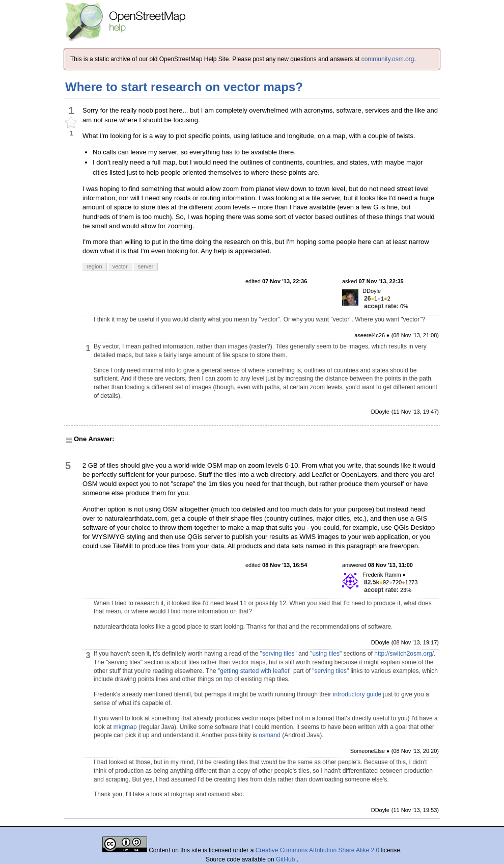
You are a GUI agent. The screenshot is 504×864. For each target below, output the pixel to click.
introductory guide (357, 694)
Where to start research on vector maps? (184, 87)
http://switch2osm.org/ (404, 654)
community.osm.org (388, 59)
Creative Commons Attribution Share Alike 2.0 (317, 850)
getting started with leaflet (255, 671)
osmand (270, 735)
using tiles (326, 654)
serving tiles (278, 654)
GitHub (286, 859)
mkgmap (125, 727)
